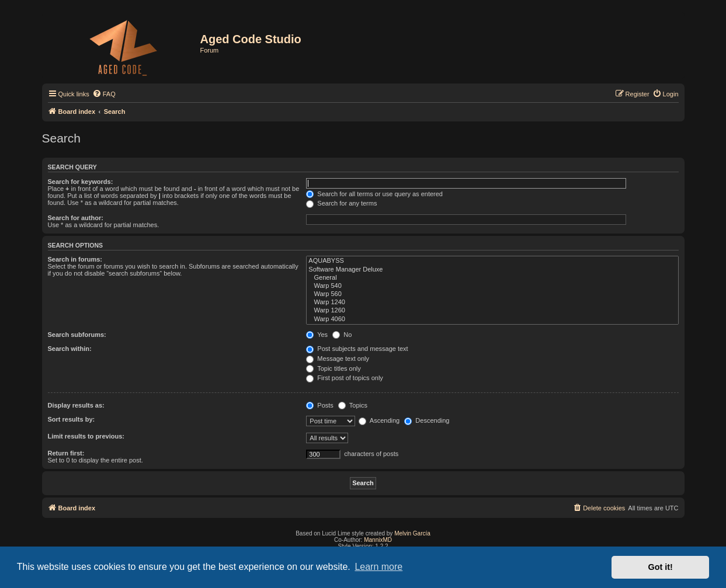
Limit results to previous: (86, 436)
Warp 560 (492, 294)
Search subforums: (77, 335)
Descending (427, 420)
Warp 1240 (492, 302)
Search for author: (76, 218)
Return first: (66, 453)
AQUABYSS (492, 261)
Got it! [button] (661, 567)
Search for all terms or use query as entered (374, 194)
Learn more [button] (378, 567)
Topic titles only (333, 368)
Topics (353, 405)
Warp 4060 (492, 319)
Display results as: (76, 405)
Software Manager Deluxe (492, 270)
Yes (317, 335)
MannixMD (378, 540)
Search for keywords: (81, 182)
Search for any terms (341, 203)
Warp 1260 (492, 311)
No (342, 335)
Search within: (70, 349)
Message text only (338, 359)
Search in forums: (75, 259)
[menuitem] (104, 94)
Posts (320, 405)
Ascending (379, 420)
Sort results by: (72, 419)
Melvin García (412, 533)
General (492, 278)
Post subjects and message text (357, 349)
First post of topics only (345, 378)
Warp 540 (492, 286)
